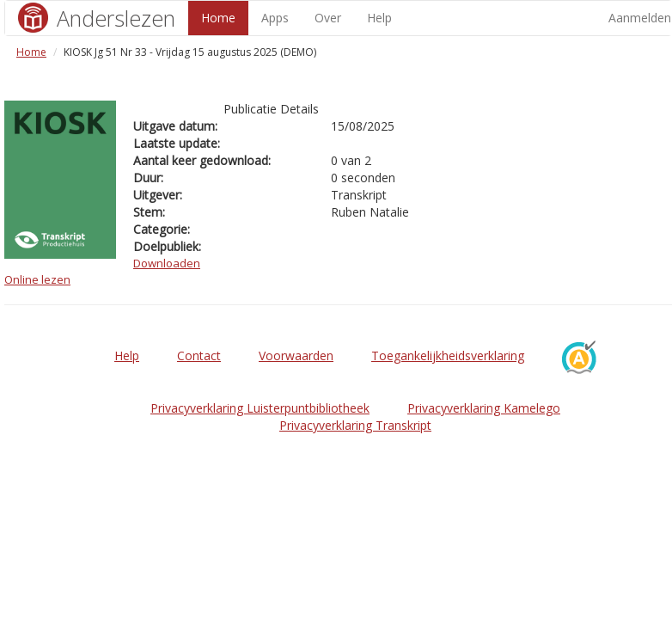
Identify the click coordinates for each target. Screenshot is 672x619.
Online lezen (37, 279)
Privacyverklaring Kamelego (484, 408)
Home (218, 18)
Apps (275, 18)
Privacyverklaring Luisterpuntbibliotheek (260, 408)
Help (379, 18)
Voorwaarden (296, 355)
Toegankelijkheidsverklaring (448, 355)
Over (328, 18)
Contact (199, 355)
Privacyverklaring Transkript (355, 425)
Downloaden (167, 263)
